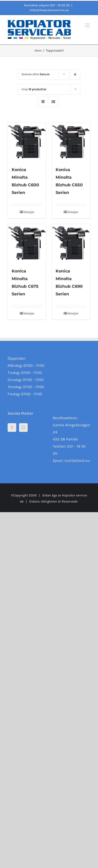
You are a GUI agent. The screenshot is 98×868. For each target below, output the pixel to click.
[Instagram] (23, 428)
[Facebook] (12, 428)
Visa (34, 89)
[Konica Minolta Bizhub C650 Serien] (71, 142)
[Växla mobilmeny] (88, 25)
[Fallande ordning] (75, 74)
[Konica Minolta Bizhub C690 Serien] (71, 243)
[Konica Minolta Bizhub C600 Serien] (27, 142)
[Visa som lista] (53, 102)
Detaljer (29, 212)
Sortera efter (36, 74)
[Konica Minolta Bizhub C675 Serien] (27, 243)
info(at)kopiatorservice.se (49, 10)
